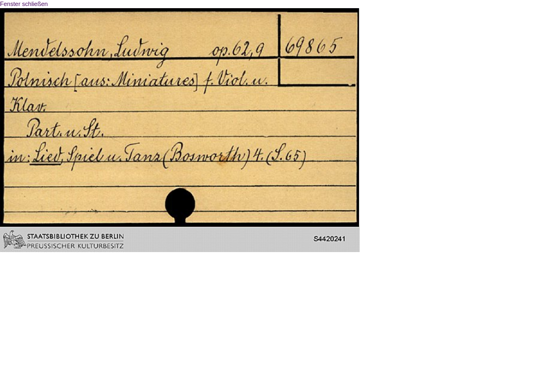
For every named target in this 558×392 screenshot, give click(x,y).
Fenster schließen (24, 4)
